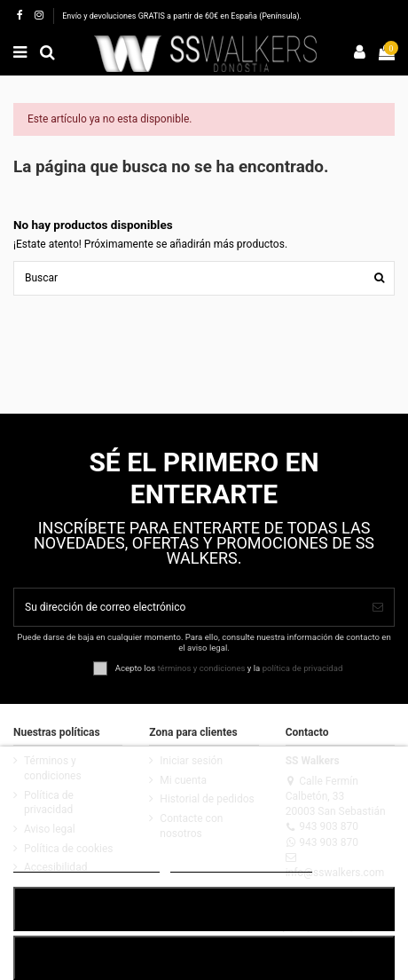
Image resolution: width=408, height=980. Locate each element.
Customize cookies (242, 864)
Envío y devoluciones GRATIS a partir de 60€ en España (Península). (182, 16)
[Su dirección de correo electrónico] (188, 607)
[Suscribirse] (378, 607)
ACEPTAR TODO (204, 909)
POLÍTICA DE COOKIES (86, 864)
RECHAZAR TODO (204, 957)
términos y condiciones (201, 667)
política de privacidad (303, 667)
